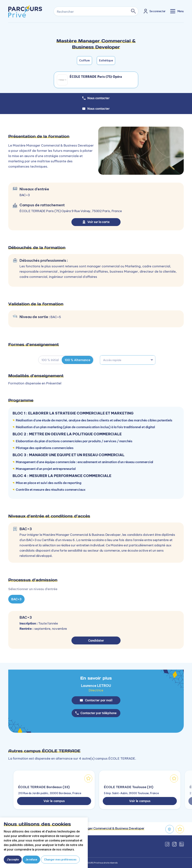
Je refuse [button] (31, 860)
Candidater (96, 640)
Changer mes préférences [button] (60, 860)
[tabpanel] (96, 595)
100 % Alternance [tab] (78, 360)
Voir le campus (54, 801)
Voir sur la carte (96, 222)
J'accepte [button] (13, 860)
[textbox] (128, 360)
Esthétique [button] (106, 60)
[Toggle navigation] (177, 11)
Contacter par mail (96, 700)
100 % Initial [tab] (50, 360)
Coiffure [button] (84, 60)
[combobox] (128, 360)
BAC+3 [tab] (16, 599)
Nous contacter (96, 109)
